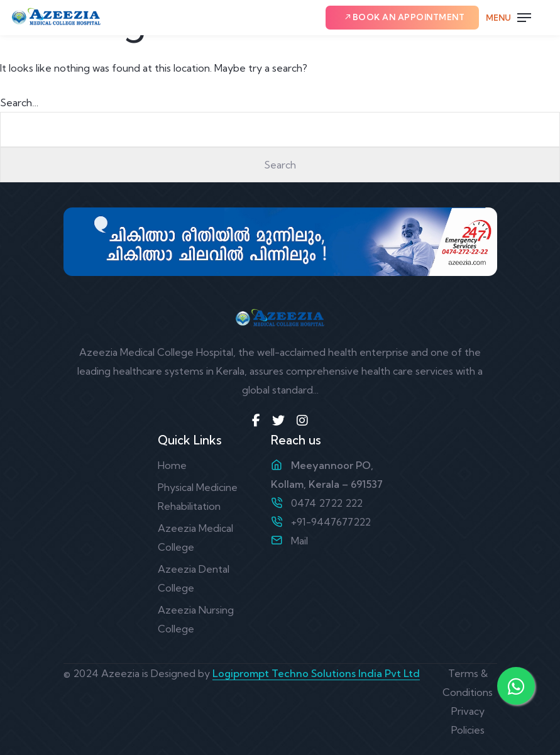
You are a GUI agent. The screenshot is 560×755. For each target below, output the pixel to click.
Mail (299, 541)
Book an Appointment (404, 17)
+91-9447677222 (331, 522)
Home (172, 465)
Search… (19, 102)
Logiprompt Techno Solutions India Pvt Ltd (316, 673)
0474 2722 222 (327, 503)
